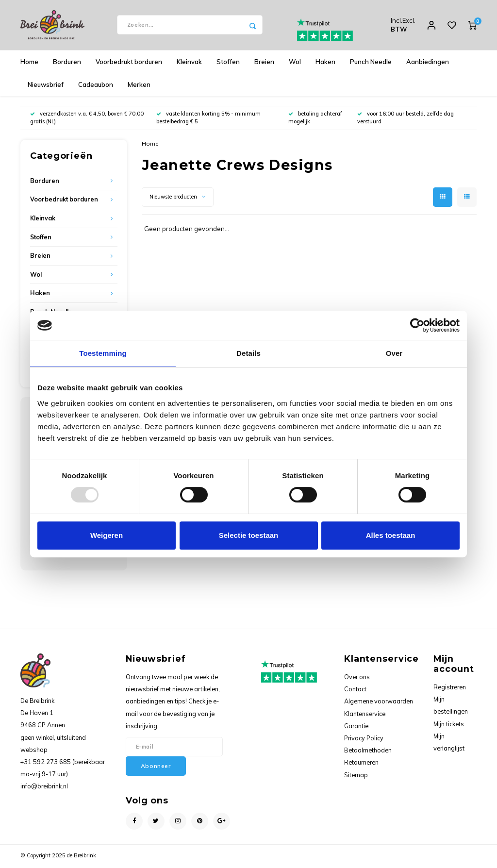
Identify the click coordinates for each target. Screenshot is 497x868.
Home (29, 63)
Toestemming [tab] (103, 353)
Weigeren (107, 535)
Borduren (67, 63)
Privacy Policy (364, 739)
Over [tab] (394, 353)
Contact (355, 690)
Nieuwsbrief (46, 85)
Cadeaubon (96, 85)
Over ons (357, 678)
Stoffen (228, 63)
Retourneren (361, 764)
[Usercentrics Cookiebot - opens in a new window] (417, 325)
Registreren (450, 688)
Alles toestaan (391, 535)
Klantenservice (365, 715)
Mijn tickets (449, 725)
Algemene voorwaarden (379, 702)
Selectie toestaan (249, 535)
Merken (139, 85)
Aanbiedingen (428, 63)
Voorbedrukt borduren (129, 63)
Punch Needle (371, 63)
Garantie (356, 727)
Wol (295, 63)
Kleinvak (189, 63)
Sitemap (356, 776)
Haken (325, 63)
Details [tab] (248, 353)
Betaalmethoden (368, 751)
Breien (264, 63)
